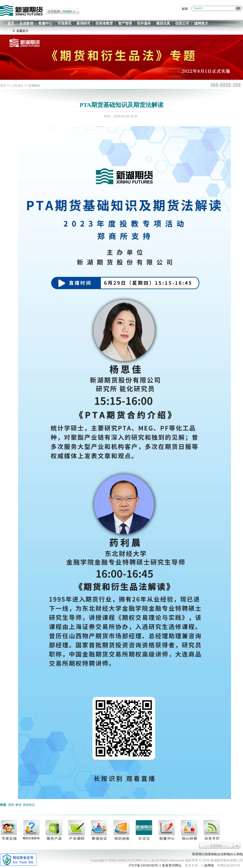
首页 (11, 23)
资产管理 (125, 23)
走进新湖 (26, 23)
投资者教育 (104, 23)
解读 (19, 805)
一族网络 (208, 865)
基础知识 (29, 805)
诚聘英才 (201, 23)
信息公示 (182, 23)
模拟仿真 (163, 23)
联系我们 (198, 854)
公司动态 (17, 86)
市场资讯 (64, 23)
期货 (11, 805)
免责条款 (211, 854)
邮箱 (185, 9)
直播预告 (34, 86)
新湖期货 (21, 10)
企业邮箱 (224, 854)
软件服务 (144, 23)
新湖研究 (83, 23)
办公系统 (236, 854)
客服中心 (45, 23)
